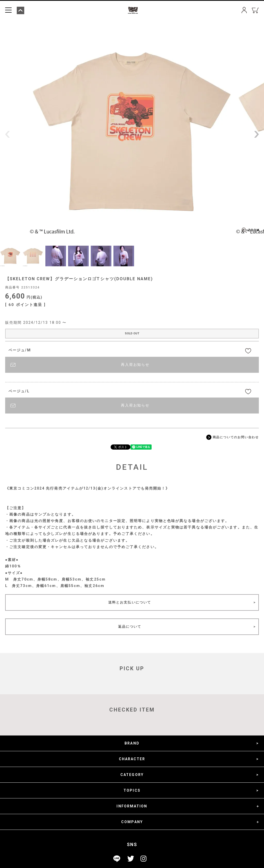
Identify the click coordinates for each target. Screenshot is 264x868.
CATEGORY (132, 775)
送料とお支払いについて (130, 602)
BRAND (132, 743)
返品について (130, 627)
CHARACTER (132, 759)
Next (257, 134)
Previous (7, 134)
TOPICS (132, 790)
